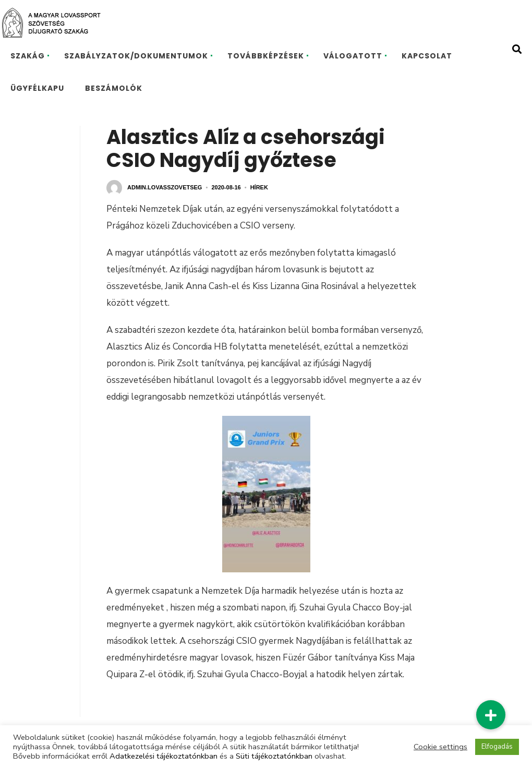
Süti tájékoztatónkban (274, 756)
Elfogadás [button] (497, 747)
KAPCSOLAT (427, 56)
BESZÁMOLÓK (114, 88)
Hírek (259, 187)
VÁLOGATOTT (353, 56)
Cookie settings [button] (440, 747)
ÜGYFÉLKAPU (37, 88)
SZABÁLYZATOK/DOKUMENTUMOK (136, 56)
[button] (491, 715)
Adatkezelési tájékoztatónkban (164, 756)
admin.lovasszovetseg (165, 187)
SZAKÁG (28, 56)
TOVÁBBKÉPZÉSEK (266, 56)
